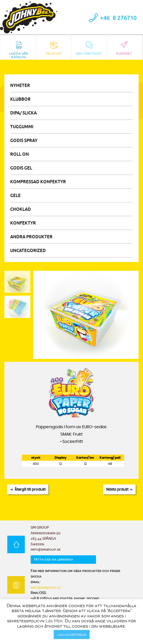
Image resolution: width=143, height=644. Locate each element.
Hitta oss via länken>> (54, 559)
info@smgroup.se (46, 588)
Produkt (54, 48)
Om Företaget (89, 48)
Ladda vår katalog (19, 49)
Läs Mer (54, 621)
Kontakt (124, 48)
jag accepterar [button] (72, 634)
